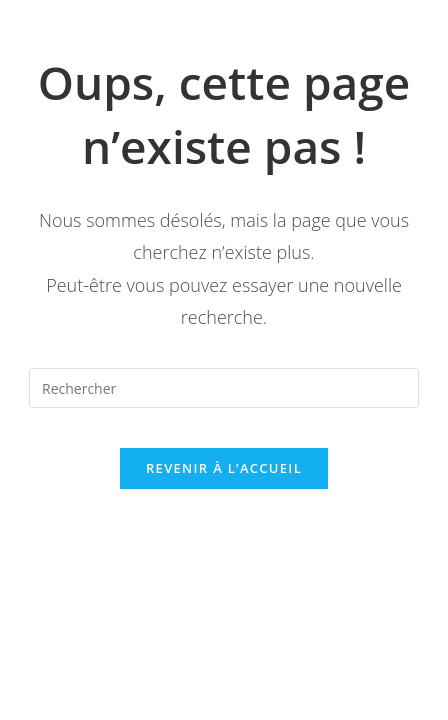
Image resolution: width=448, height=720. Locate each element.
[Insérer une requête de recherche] (224, 388)
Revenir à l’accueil (224, 468)
